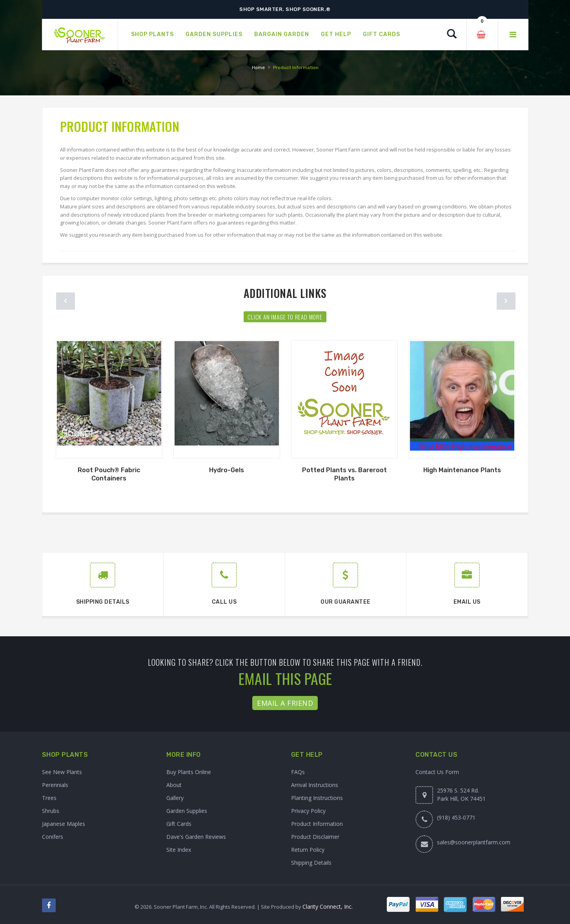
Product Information (317, 824)
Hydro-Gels (227, 470)
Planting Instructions (317, 798)
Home (258, 68)
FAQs (298, 772)
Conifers (53, 837)
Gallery (175, 798)
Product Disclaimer (315, 837)
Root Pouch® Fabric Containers (109, 474)
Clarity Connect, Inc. (328, 907)
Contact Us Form (437, 772)
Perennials (55, 785)
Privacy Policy (308, 811)
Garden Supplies (187, 811)
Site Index (179, 850)
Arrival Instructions (315, 785)
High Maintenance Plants (462, 470)
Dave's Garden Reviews (196, 837)
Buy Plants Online (189, 772)
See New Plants (62, 772)
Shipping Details (311, 863)
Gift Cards (179, 824)
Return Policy (308, 850)
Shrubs (51, 811)
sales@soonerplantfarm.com (474, 842)
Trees (49, 798)
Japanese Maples (64, 824)
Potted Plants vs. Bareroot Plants (344, 474)
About (174, 785)
